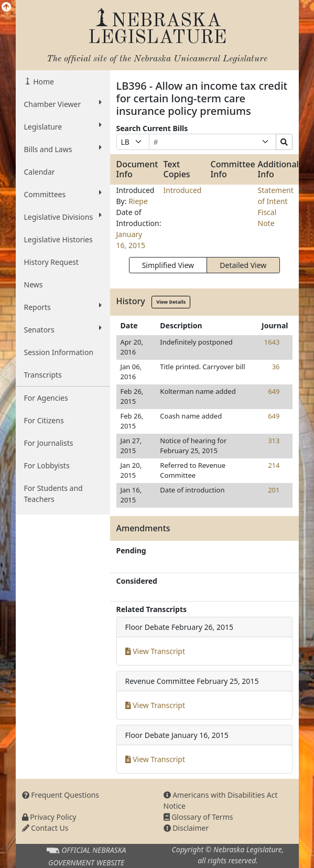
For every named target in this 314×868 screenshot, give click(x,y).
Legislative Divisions (63, 217)
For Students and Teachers (53, 494)
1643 (272, 342)
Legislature (63, 126)
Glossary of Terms (198, 817)
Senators (63, 329)
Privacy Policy (49, 817)
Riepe (138, 201)
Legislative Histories (58, 239)
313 (274, 441)
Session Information (59, 352)
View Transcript (155, 651)
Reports (63, 307)
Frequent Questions (61, 795)
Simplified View (168, 265)
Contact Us (45, 828)
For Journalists (49, 443)
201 (274, 490)
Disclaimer (186, 828)
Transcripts (43, 375)
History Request (51, 262)
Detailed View (243, 265)
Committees (63, 194)
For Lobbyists (47, 465)
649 (274, 391)
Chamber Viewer (63, 104)
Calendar (40, 172)
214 (274, 465)
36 (276, 367)
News (34, 285)
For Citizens (44, 420)
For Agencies (46, 398)
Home (43, 82)
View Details (171, 302)
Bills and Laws (63, 149)
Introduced (183, 190)
